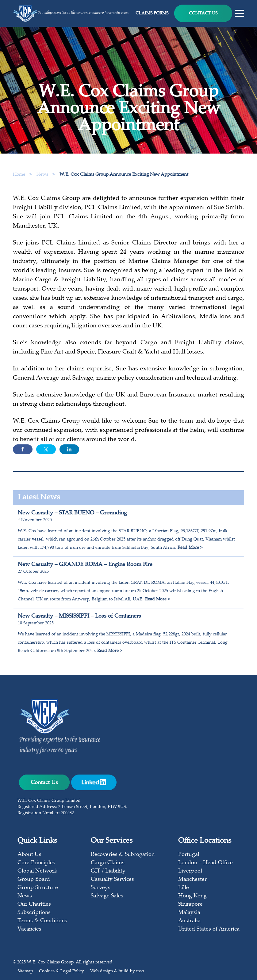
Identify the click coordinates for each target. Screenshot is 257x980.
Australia (189, 921)
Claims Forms (152, 14)
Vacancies (29, 929)
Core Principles (36, 863)
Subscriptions (34, 913)
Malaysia (189, 913)
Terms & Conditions (42, 921)
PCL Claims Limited (83, 219)
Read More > (190, 548)
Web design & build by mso (117, 971)
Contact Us (203, 14)
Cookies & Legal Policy (61, 971)
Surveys (101, 888)
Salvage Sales (107, 896)
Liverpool (190, 871)
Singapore (190, 904)
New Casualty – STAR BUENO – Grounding (72, 513)
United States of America (209, 929)
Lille (184, 888)
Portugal (189, 855)
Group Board (34, 880)
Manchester (192, 880)
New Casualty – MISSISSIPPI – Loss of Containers (79, 616)
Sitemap (25, 971)
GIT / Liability (108, 871)
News (43, 175)
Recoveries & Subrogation (123, 855)
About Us (29, 855)
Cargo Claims (108, 863)
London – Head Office (205, 863)
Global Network (37, 871)
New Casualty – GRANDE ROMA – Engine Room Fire (85, 565)
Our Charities (34, 904)
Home (19, 175)
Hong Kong (192, 896)
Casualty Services (112, 880)
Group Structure (38, 888)
